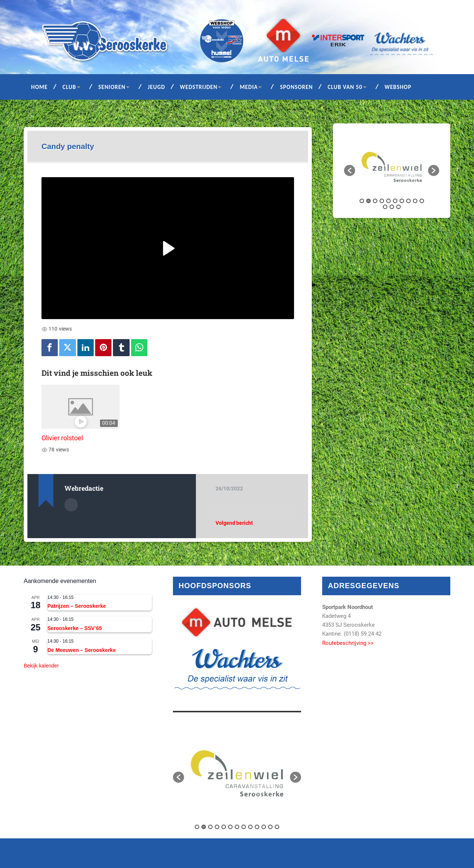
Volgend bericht (234, 523)
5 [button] (388, 201)
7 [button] (402, 201)
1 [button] (362, 201)
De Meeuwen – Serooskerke (81, 650)
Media (249, 87)
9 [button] (415, 201)
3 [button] (375, 201)
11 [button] (385, 207)
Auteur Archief (71, 505)
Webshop (398, 87)
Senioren (112, 87)
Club (69, 87)
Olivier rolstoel (62, 438)
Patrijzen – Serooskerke (77, 606)
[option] (392, 167)
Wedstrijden (199, 87)
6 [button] (395, 201)
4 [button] (382, 201)
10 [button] (422, 201)
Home (39, 87)
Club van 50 (345, 87)
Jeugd (156, 87)
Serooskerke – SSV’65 (75, 628)
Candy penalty (68, 146)
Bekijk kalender (41, 666)
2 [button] (368, 201)
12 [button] (392, 207)
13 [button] (398, 207)
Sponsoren (296, 87)
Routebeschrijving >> (348, 643)
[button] (350, 170)
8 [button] (408, 201)
